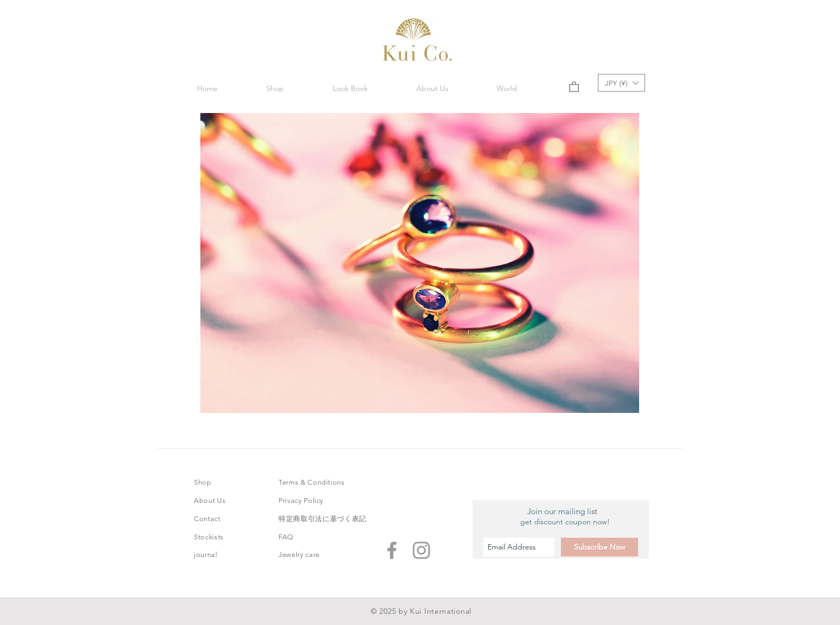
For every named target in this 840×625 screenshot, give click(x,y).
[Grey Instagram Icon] (421, 550)
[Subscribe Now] (599, 547)
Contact (207, 519)
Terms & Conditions (312, 482)
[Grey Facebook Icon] (392, 550)
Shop (203, 482)
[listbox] (621, 83)
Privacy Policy (301, 500)
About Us (210, 500)
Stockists (209, 537)
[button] (350, 89)
